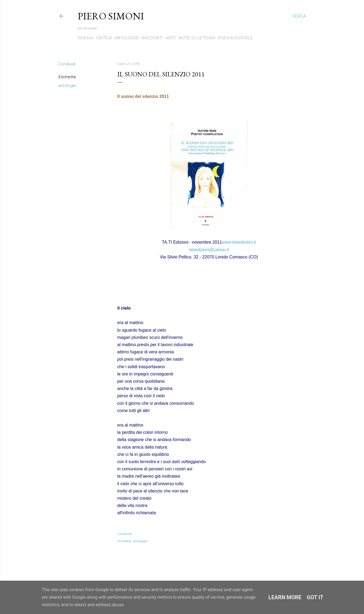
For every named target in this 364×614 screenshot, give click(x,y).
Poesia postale (235, 38)
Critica (104, 38)
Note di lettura (197, 38)
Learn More (285, 597)
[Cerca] (299, 16)
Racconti (152, 38)
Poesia (85, 38)
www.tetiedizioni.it (239, 242)
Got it (315, 597)
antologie (67, 86)
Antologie (127, 38)
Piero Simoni (111, 16)
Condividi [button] (67, 64)
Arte (171, 38)
